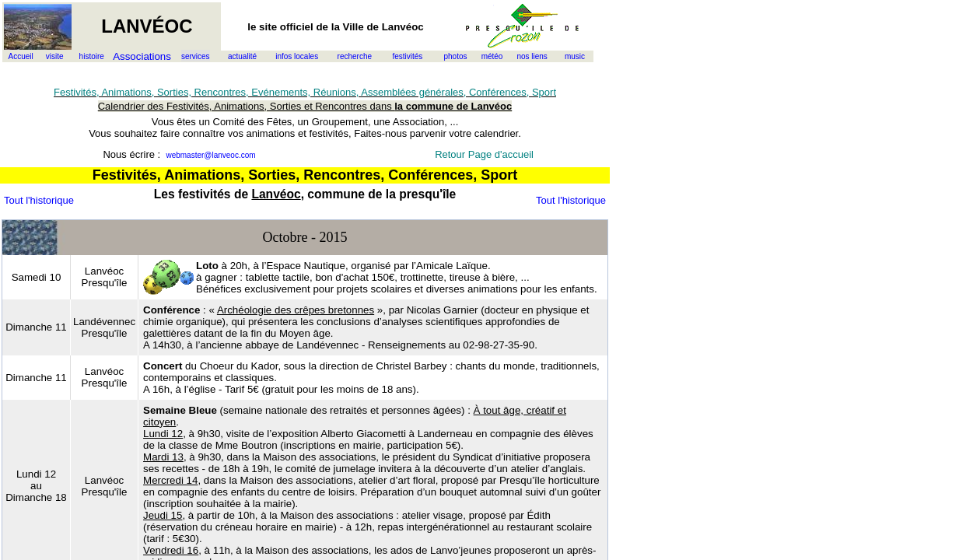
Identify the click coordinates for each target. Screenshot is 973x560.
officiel (297, 27)
